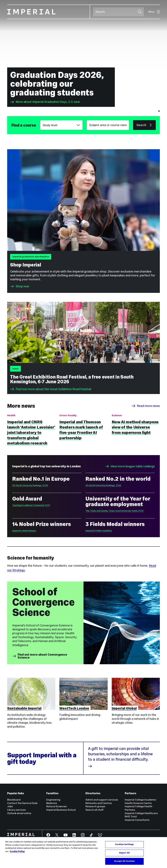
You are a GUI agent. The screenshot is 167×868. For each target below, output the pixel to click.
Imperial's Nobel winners (24, 531)
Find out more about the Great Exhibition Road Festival (50, 389)
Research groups (95, 806)
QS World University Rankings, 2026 (30, 485)
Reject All (124, 853)
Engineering (53, 800)
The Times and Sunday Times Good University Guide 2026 (114, 511)
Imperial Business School (61, 810)
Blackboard (14, 800)
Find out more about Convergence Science (40, 656)
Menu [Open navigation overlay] (154, 12)
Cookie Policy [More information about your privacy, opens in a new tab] (17, 851)
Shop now (22, 286)
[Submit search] (140, 12)
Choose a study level (40, 120)
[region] (83, 853)
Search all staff (94, 810)
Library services (16, 810)
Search (93, 12)
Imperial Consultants (137, 820)
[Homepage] (49, 12)
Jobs (10, 806)
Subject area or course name (11, 125)
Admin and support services (102, 800)
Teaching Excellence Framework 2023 (31, 505)
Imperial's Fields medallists (99, 531)
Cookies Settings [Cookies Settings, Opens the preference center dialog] (124, 844)
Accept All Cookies (124, 861)
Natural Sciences (57, 806)
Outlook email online (19, 813)
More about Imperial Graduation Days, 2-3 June (45, 102)
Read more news (146, 406)
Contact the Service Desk (22, 803)
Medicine (52, 803)
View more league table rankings (130, 466)
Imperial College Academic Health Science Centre (140, 801)
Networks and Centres (99, 803)
